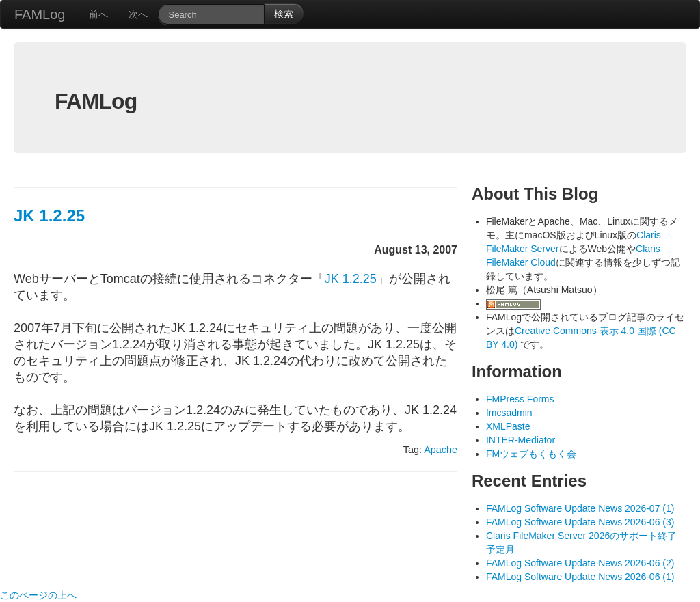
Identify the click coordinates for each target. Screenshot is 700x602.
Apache (441, 450)
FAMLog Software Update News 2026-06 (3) (580, 522)
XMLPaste (508, 426)
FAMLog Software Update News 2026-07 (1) (580, 508)
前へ (98, 14)
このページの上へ (38, 595)
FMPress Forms (520, 399)
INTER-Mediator (521, 440)
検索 (284, 14)
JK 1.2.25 (49, 216)
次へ (138, 14)
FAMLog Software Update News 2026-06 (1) (580, 577)
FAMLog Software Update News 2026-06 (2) (580, 563)
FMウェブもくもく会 (531, 454)
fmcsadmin (509, 413)
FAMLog (40, 14)
